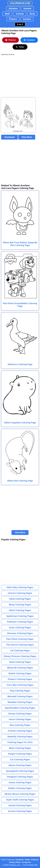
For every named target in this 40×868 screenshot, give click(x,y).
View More (27, 137)
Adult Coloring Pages (20, 599)
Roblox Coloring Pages (20, 788)
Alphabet (13, 8)
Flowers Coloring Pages (20, 679)
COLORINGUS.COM (20, 3)
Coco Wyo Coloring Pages (20, 685)
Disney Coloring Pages (20, 714)
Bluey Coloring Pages (20, 605)
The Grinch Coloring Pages (20, 645)
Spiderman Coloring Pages (20, 616)
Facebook (29, 40)
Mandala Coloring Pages (20, 702)
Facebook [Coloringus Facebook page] (20, 860)
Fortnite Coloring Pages (20, 731)
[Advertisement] (20, 77)
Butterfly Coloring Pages (20, 737)
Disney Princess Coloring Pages (20, 656)
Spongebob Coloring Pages (20, 771)
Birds (32, 14)
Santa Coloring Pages (20, 662)
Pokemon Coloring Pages (20, 622)
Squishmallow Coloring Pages (20, 708)
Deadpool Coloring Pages (20, 777)
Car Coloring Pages (20, 760)
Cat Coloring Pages (20, 650)
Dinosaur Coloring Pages (20, 633)
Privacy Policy (15, 862)
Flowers (13, 19)
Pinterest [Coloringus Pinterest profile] (35, 860)
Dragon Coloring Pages (20, 754)
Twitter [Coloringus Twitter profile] (27, 860)
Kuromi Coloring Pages (20, 811)
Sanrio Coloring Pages (20, 765)
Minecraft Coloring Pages (20, 668)
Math (7, 14)
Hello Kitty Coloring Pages (20, 587)
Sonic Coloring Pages (20, 628)
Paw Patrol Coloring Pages (20, 639)
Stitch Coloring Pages (20, 610)
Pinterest (10, 40)
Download (9, 137)
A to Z (20, 24)
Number (27, 8)
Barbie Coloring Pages (20, 673)
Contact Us (26, 862)
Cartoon (27, 19)
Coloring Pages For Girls (20, 742)
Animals (20, 14)
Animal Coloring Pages (20, 805)
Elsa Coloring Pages (20, 725)
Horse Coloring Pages (20, 719)
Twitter (20, 47)
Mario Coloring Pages (20, 748)
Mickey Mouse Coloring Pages (20, 794)
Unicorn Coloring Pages (20, 593)
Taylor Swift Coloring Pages (20, 800)
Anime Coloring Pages (20, 782)
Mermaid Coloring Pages (20, 696)
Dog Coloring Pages (20, 691)
